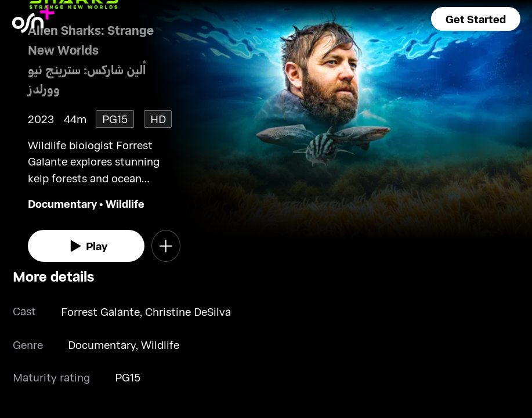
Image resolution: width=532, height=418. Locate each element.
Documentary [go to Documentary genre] (62, 203)
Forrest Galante (100, 311)
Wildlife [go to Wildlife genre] (125, 203)
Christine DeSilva (188, 311)
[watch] (86, 246)
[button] (476, 19)
